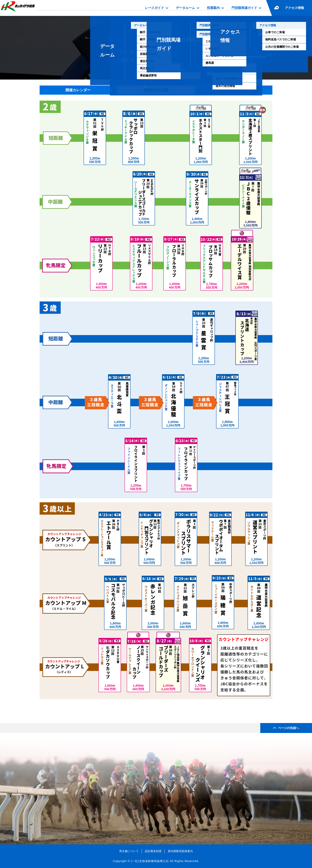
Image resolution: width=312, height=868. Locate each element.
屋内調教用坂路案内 (180, 851)
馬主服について (129, 851)
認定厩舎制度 (153, 851)
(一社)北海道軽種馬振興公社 (150, 861)
